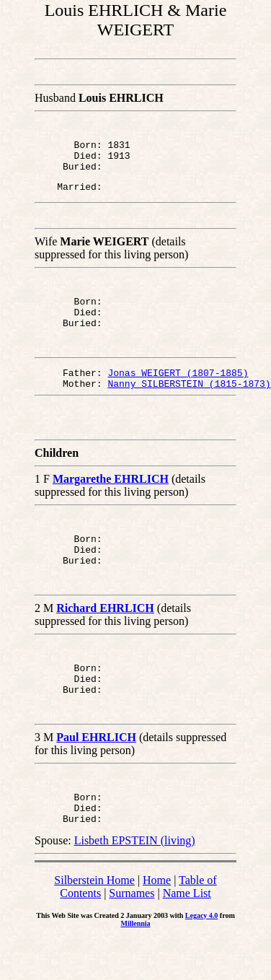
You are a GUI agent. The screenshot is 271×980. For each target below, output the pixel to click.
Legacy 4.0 (202, 957)
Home (157, 921)
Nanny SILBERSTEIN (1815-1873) (189, 403)
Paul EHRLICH (96, 772)
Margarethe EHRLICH (111, 500)
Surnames (132, 934)
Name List (187, 934)
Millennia (135, 964)
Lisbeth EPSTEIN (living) (135, 881)
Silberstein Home (94, 921)
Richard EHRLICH (105, 636)
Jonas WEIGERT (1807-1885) (178, 390)
